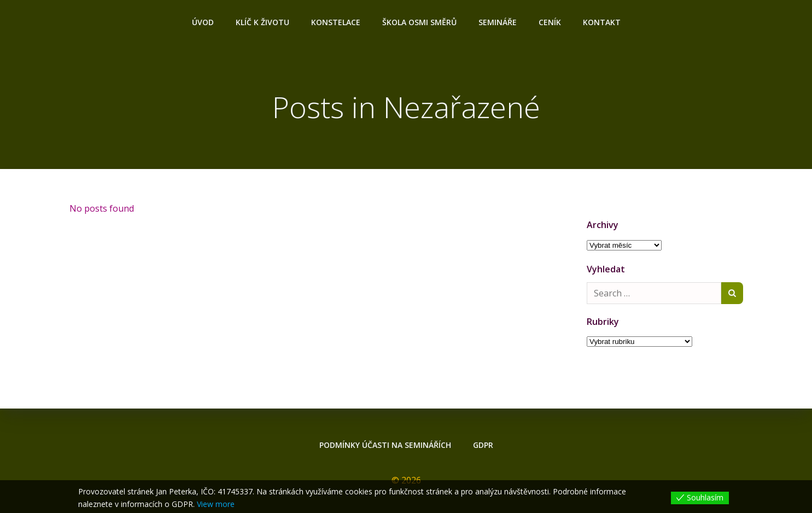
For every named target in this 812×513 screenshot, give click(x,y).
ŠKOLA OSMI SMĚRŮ (419, 22)
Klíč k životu (262, 22)
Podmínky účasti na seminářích (385, 445)
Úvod (203, 22)
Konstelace (336, 22)
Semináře (498, 22)
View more (216, 504)
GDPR (483, 445)
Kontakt (602, 22)
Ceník (550, 22)
